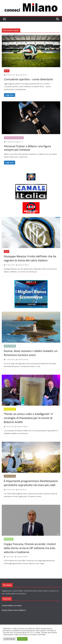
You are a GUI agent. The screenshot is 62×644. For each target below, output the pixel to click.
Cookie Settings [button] (9, 639)
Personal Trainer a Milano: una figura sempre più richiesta (27, 148)
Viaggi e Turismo (10, 346)
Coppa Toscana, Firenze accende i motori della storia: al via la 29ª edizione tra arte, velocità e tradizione (30, 548)
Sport (7, 71)
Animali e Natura (10, 476)
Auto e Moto (9, 539)
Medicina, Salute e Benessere (14, 138)
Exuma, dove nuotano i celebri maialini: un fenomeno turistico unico (31, 353)
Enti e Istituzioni (10, 409)
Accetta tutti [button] (22, 639)
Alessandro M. (22, 75)
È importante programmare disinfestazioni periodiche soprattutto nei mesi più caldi (31, 483)
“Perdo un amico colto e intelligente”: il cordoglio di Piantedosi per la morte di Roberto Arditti (28, 418)
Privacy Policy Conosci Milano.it (14, 610)
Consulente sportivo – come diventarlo (28, 79)
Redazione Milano (23, 265)
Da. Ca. (21, 142)
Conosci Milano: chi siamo (12, 605)
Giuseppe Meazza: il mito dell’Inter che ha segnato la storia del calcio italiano (30, 258)
